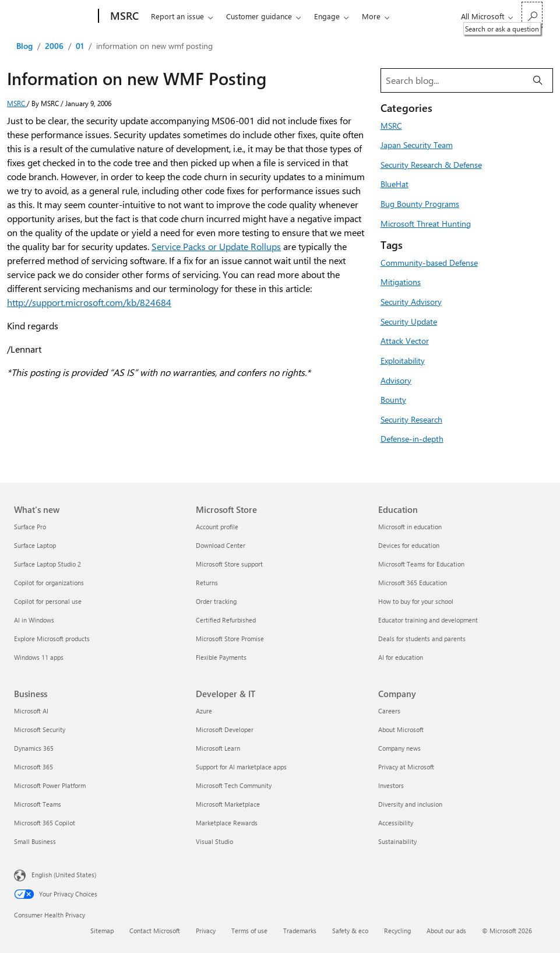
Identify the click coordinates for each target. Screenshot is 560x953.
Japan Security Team (417, 145)
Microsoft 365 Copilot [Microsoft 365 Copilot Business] (45, 823)
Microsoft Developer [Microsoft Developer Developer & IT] (225, 729)
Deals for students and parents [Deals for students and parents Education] (422, 639)
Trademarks (300, 931)
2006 (54, 46)
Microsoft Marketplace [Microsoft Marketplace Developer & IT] (228, 804)
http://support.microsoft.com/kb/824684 (89, 302)
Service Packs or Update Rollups (216, 246)
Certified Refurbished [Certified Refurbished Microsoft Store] (226, 620)
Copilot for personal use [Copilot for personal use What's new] (48, 601)
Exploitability (403, 360)
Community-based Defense (429, 262)
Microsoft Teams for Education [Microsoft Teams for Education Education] (421, 564)
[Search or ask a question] (532, 15)
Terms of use (249, 931)
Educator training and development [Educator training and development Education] (428, 620)
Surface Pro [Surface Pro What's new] (30, 527)
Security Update (409, 321)
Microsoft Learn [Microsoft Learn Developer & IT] (218, 748)
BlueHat (395, 184)
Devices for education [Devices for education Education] (409, 545)
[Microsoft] (54, 16)
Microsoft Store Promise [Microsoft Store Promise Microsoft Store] (230, 639)
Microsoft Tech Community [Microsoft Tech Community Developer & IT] (234, 785)
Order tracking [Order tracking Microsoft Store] (216, 601)
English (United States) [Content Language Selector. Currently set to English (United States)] (64, 875)
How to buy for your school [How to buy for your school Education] (416, 601)
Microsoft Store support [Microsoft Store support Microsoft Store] (229, 564)
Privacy (206, 931)
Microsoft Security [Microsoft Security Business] (40, 729)
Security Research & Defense (431, 164)
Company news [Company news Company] (399, 748)
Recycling (397, 931)
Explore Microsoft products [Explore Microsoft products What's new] (52, 639)
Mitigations (401, 282)
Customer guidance (259, 16)
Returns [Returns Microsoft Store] (207, 583)
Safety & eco (350, 931)
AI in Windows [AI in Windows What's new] (34, 620)
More (371, 16)
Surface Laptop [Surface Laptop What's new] (35, 545)
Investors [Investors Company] (391, 785)
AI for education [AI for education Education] (401, 657)
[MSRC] (123, 16)
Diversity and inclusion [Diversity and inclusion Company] (410, 804)
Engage (327, 16)
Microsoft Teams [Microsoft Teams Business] (38, 804)
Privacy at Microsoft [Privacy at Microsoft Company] (406, 767)
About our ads (446, 931)
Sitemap (102, 931)
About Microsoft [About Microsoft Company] (401, 729)
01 (80, 46)
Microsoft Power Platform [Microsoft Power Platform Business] (50, 785)
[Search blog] (452, 80)
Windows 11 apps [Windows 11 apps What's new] (39, 657)
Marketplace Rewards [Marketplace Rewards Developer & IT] (227, 823)
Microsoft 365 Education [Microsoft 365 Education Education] (413, 583)
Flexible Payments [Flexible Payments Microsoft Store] (221, 657)
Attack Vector (405, 340)
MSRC (17, 103)
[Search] (538, 80)
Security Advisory (411, 301)
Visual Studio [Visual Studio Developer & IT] (214, 841)
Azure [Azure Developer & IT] (204, 711)
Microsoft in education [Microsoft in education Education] (410, 527)
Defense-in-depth (412, 438)
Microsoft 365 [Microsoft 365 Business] (34, 767)
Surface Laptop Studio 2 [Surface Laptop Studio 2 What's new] (47, 564)
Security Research (411, 419)
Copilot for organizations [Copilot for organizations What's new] (49, 583)
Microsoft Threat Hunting (426, 223)
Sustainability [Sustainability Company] (397, 841)
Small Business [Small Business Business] (35, 841)
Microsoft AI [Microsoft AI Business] (31, 711)
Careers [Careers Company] (389, 711)
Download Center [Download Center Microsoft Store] (221, 545)
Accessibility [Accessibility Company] (396, 823)
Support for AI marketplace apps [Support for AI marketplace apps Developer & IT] (241, 767)
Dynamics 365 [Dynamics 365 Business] (34, 748)
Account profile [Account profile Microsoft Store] (217, 527)
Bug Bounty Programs (420, 203)
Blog (24, 46)
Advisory (396, 380)
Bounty (393, 399)
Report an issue (177, 16)
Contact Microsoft (155, 931)
